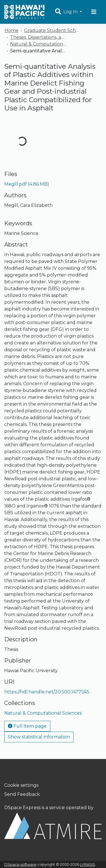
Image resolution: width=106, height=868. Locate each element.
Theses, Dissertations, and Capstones (38, 37)
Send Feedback (22, 794)
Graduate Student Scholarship (52, 30)
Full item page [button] (27, 726)
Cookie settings (21, 785)
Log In (71, 12)
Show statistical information (39, 737)
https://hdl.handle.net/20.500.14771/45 (47, 692)
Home (11, 30)
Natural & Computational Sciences (38, 44)
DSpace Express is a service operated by (53, 822)
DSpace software (20, 864)
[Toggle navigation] (94, 12)
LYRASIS (88, 864)
